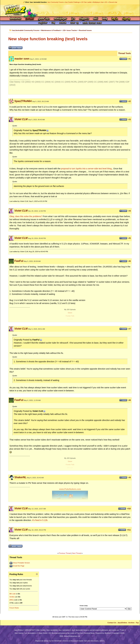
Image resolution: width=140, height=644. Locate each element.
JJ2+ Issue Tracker (70, 30)
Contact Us (112, 623)
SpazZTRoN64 (23, 101)
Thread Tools (124, 53)
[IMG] (11, 600)
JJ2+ (106, 2)
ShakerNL (20, 477)
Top (137, 623)
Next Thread (77, 553)
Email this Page (19, 566)
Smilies (12, 597)
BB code (13, 594)
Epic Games (19, 633)
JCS (73, 19)
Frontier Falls (70, 316)
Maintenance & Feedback (51, 30)
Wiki (96, 19)
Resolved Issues (85, 30)
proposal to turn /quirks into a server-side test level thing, (87, 169)
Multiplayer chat (98, 2)
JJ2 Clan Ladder (86, 2)
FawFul (19, 261)
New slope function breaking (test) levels (48, 39)
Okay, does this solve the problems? (26, 216)
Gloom (70, 313)
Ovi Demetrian (56, 641)
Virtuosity (70, 319)
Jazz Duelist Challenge (72, 2)
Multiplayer (60, 19)
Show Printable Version (21, 563)
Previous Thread (65, 553)
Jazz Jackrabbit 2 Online (70, 10)
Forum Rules (14, 608)
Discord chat (113, 2)
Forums (30, 19)
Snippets (84, 19)
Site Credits (41, 630)
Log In (115, 19)
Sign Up (126, 19)
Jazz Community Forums (55, 2)
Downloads (16, 19)
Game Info (44, 19)
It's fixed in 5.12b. (40, 520)
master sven (22, 59)
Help (105, 19)
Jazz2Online (122, 623)
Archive (131, 623)
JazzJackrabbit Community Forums (26, 30)
